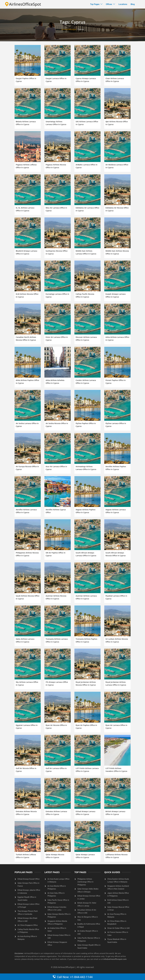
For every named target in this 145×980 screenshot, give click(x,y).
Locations (123, 4)
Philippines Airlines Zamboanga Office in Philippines (85, 882)
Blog (133, 4)
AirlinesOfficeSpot (69, 29)
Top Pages (95, 4)
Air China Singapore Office (28, 925)
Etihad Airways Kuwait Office (29, 879)
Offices (109, 4)
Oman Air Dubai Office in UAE (119, 928)
